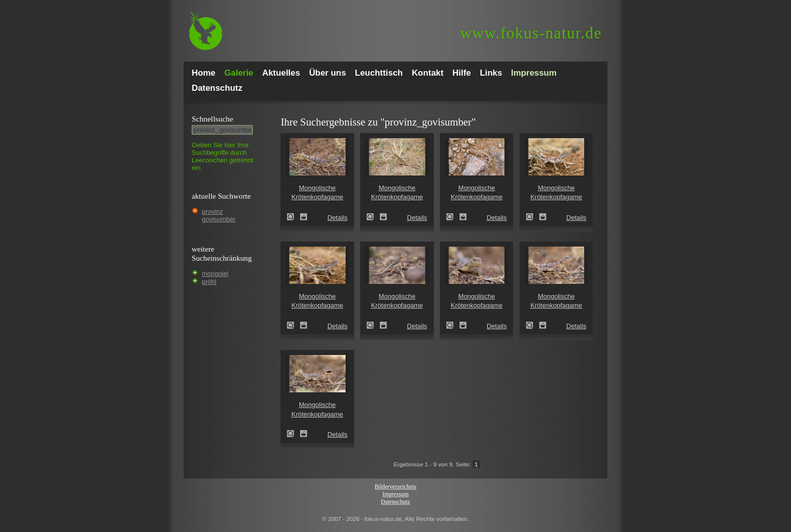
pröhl (209, 282)
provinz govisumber (219, 215)
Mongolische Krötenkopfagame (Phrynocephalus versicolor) (294, 217)
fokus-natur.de (531, 33)
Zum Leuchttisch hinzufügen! (304, 217)
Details (337, 218)
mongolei (215, 274)
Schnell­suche (212, 119)
